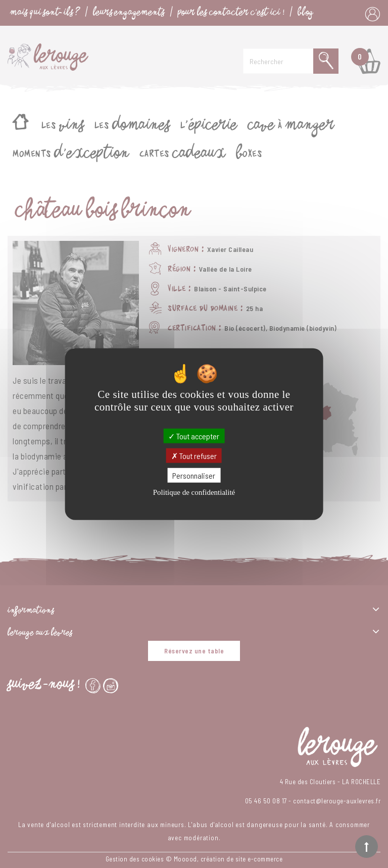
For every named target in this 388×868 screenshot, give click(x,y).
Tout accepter (194, 436)
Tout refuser (194, 455)
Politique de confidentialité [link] (194, 492)
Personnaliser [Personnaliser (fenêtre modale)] (194, 475)
